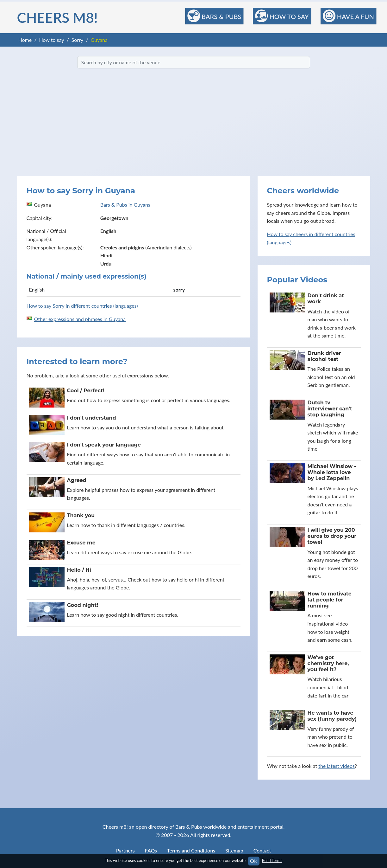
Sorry (78, 40)
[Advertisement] (194, 122)
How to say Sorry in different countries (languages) (82, 306)
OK (254, 861)
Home (25, 40)
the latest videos (337, 766)
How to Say (282, 16)
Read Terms (272, 860)
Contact (262, 850)
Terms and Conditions (191, 850)
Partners (125, 850)
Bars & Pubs (214, 16)
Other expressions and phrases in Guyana (80, 319)
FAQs (151, 850)
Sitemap (234, 850)
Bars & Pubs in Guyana (125, 205)
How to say (51, 40)
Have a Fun (348, 16)
